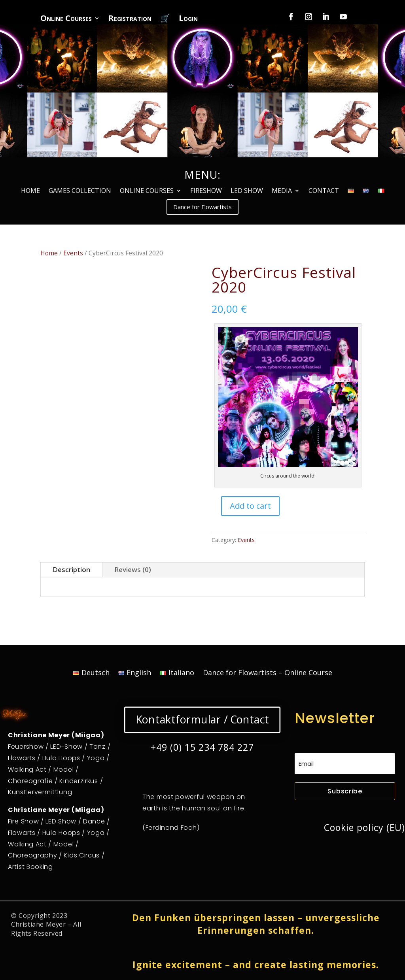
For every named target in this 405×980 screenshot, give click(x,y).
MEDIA (282, 191)
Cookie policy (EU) (364, 827)
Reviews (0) (133, 569)
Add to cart (250, 506)
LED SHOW (247, 191)
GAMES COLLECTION (80, 191)
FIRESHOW (206, 191)
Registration (130, 19)
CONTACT (324, 191)
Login (188, 19)
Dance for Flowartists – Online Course (268, 673)
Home (49, 253)
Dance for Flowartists (202, 207)
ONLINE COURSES (147, 191)
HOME (30, 191)
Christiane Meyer (39, 924)
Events (73, 253)
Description (71, 569)
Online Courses (66, 19)
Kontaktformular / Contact (202, 719)
